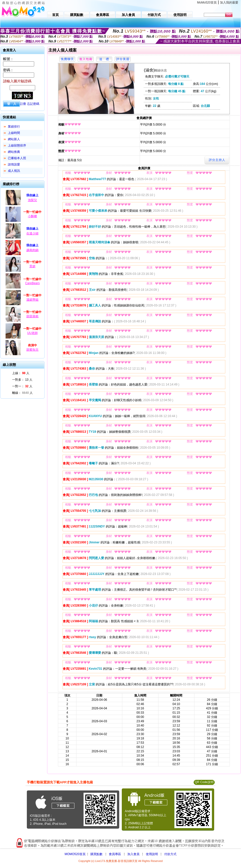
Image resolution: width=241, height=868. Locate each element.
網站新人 (14, 139)
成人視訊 (14, 171)
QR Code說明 (204, 782)
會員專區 (115, 854)
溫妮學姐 (32, 300)
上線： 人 (21, 373)
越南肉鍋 (32, 250)
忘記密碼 (33, 104)
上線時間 (14, 133)
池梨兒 (32, 200)
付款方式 (170, 854)
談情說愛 (14, 164)
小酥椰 (32, 216)
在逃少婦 (32, 233)
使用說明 (152, 854)
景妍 (32, 266)
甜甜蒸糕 (32, 316)
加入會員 (133, 854)
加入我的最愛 (229, 3)
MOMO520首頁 (75, 854)
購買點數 (96, 854)
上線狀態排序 (17, 146)
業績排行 (14, 127)
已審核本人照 (17, 158)
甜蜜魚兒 (32, 350)
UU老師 (32, 333)
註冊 (23, 104)
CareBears (32, 283)
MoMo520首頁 (207, 3)
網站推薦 (14, 152)
